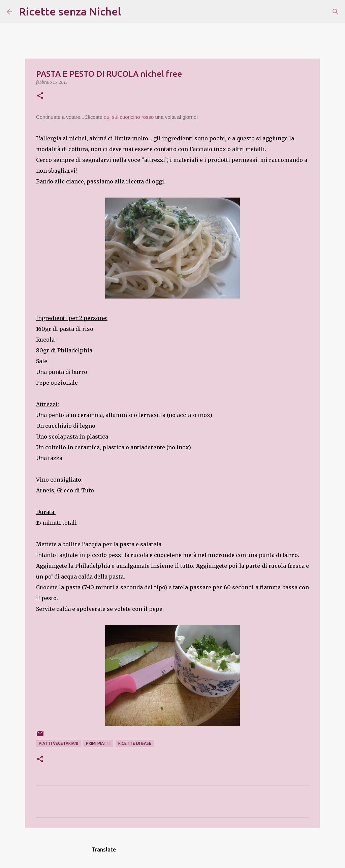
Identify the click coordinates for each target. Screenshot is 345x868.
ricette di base (135, 743)
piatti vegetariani (58, 743)
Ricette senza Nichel (70, 11)
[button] (40, 96)
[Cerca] (130, 12)
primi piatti (98, 743)
